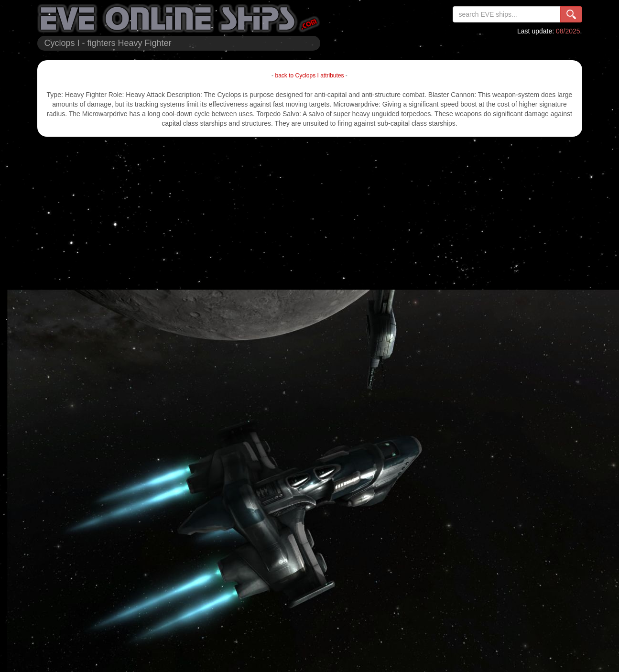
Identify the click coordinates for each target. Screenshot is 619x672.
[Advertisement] (310, 213)
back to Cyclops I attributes (309, 76)
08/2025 (568, 31)
